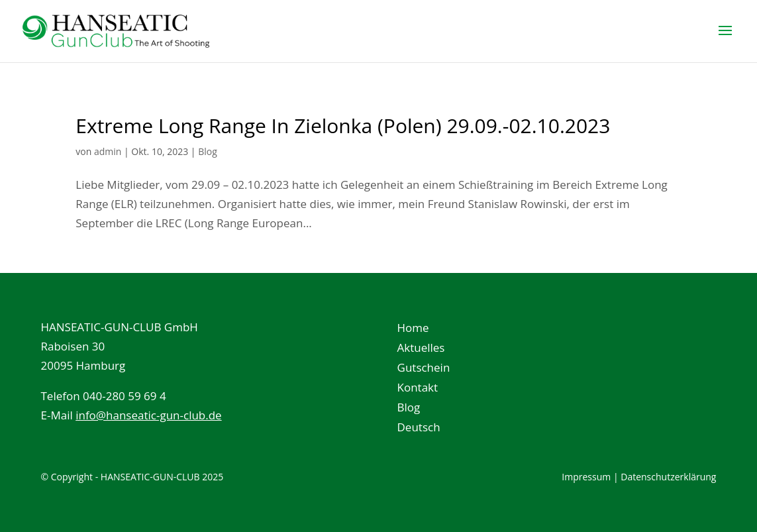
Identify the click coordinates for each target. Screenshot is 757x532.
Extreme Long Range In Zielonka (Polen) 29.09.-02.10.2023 (343, 126)
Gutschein (424, 369)
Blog (208, 151)
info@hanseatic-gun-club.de (149, 415)
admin (108, 151)
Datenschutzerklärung (668, 477)
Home (413, 329)
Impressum (586, 477)
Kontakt (418, 389)
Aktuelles (421, 349)
